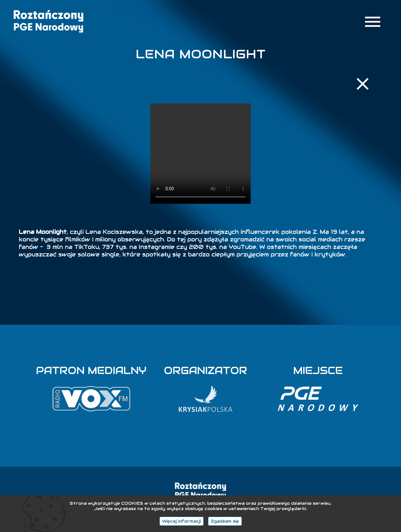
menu (373, 22)
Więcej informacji (182, 521)
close (363, 84)
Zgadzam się (225, 521)
